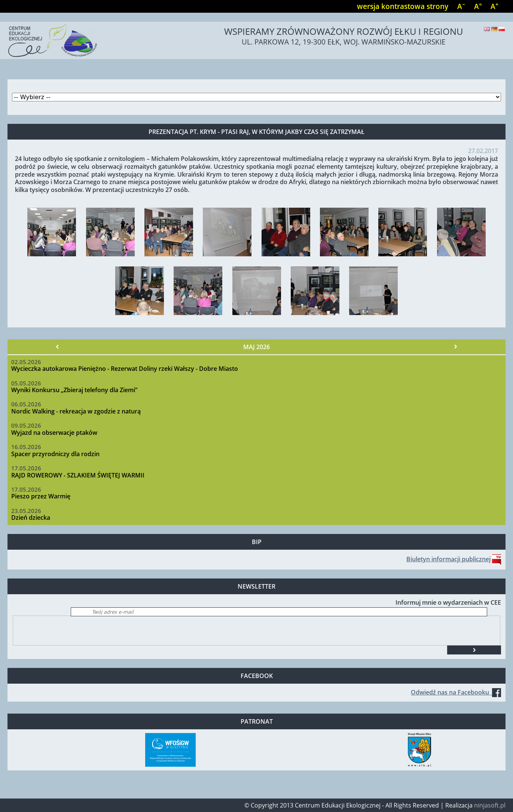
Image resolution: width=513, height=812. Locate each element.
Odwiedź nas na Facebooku (456, 692)
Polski (502, 29)
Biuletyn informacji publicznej (448, 559)
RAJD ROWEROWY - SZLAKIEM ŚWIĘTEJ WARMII (78, 475)
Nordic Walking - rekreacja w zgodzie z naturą (76, 411)
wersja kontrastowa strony (403, 6)
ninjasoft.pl (490, 805)
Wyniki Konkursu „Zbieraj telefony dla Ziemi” (74, 390)
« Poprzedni (57, 347)
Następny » (456, 347)
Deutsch (494, 29)
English (487, 29)
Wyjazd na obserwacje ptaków (54, 433)
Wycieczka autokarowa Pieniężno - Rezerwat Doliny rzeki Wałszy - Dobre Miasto (125, 369)
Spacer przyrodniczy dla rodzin (55, 454)
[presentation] (70, 631)
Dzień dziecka (31, 518)
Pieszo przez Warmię (41, 496)
